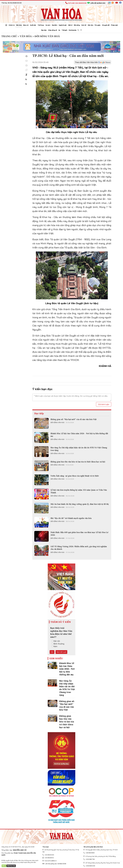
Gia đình (54, 25)
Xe (59, 30)
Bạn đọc (44, 30)
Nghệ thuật (63, 25)
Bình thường (58, 644)
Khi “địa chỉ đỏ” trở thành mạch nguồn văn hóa (71, 518)
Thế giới (64, 30)
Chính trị (12, 25)
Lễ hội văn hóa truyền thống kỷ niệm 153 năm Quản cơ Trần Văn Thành (79, 491)
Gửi (52, 652)
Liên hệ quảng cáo (96, 3)
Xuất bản (33, 25)
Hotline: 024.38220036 (76, 3)
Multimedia (72, 30)
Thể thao (41, 25)
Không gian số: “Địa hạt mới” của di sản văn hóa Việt (74, 419)
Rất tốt (56, 641)
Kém (54, 646)
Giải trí (70, 25)
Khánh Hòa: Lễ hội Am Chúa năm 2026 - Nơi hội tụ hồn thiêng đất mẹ (79, 435)
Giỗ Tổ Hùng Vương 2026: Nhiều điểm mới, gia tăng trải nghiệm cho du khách (79, 548)
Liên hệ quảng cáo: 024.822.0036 (54, 864)
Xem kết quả (61, 652)
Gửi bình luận (104, 404)
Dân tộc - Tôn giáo (94, 25)
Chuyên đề (106, 25)
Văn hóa (19, 25)
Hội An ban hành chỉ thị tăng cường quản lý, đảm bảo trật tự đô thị (80, 504)
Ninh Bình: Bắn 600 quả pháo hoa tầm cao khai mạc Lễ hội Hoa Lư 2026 (79, 534)
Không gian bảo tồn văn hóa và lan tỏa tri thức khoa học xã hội (78, 462)
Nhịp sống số (53, 30)
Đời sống (77, 25)
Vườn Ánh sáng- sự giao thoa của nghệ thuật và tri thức (75, 476)
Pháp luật (114, 25)
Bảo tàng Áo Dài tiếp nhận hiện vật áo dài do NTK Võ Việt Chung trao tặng (79, 449)
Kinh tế (84, 25)
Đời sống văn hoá (57, 423)
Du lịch (48, 25)
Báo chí (26, 25)
